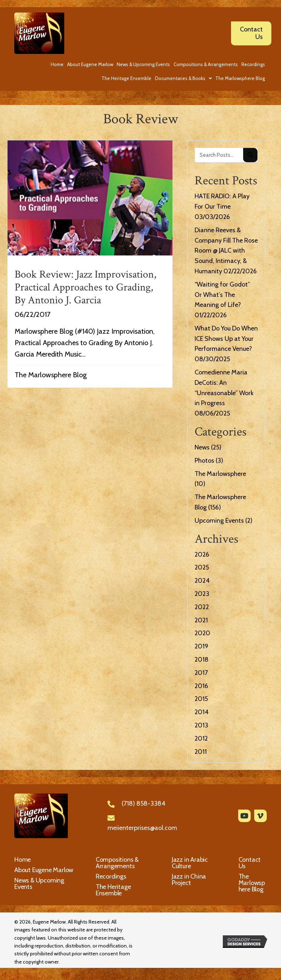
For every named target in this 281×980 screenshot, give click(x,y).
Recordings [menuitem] (111, 876)
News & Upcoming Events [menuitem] (39, 884)
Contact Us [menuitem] (250, 863)
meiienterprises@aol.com (142, 828)
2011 (201, 752)
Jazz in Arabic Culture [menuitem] (190, 863)
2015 (201, 699)
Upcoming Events (219, 521)
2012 (201, 738)
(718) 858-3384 (144, 804)
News (202, 447)
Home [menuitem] (22, 860)
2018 (202, 660)
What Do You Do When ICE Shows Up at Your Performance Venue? (226, 339)
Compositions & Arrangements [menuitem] (117, 863)
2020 (202, 633)
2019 (201, 646)
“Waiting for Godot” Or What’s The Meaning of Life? (222, 295)
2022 (202, 607)
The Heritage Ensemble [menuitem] (113, 890)
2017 (201, 673)
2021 (201, 620)
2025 (202, 567)
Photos (204, 461)
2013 (201, 725)
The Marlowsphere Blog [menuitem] (252, 883)
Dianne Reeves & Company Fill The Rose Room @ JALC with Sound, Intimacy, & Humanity (226, 251)
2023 (202, 594)
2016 (201, 686)
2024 (202, 581)
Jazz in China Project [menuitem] (189, 880)
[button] (244, 816)
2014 (202, 712)
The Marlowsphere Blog (51, 375)
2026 (202, 554)
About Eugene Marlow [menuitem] (44, 870)
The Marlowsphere (220, 474)
